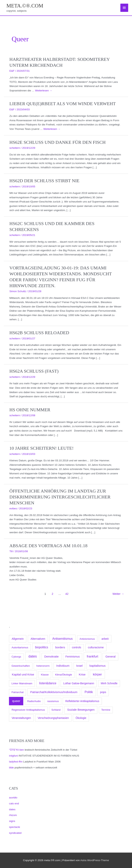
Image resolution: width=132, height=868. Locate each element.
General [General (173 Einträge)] (111, 657)
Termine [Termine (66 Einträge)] (106, 710)
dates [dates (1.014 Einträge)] (33, 656)
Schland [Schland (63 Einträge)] (56, 710)
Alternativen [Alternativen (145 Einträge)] (38, 639)
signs (12, 821)
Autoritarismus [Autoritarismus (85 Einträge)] (20, 647)
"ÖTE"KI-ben (16, 750)
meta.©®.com (25, 6)
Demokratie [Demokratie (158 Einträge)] (51, 657)
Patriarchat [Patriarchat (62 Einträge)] (17, 692)
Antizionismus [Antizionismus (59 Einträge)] (87, 639)
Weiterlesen (44, 91)
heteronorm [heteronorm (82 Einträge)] (43, 666)
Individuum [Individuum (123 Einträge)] (63, 666)
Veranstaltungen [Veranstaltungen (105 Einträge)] (21, 718)
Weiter (118, 594)
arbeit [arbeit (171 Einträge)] (105, 639)
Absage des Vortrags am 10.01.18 (48, 546)
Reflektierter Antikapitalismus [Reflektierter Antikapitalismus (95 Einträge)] (82, 701)
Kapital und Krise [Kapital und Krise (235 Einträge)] (23, 674)
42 (67, 594)
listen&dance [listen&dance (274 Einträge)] (48, 683)
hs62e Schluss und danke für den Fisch (57, 142)
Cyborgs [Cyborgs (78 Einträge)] (16, 657)
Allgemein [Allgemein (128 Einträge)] (18, 639)
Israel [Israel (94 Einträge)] (79, 666)
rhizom (13, 815)
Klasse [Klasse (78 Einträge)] (45, 675)
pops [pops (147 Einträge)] (103, 692)
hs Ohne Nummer (30, 410)
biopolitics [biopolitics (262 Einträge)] (42, 647)
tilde (11, 768)
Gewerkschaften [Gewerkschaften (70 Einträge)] (21, 666)
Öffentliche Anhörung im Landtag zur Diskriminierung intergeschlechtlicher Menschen (60, 497)
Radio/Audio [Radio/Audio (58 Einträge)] (34, 701)
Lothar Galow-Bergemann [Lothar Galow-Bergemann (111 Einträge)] (79, 683)
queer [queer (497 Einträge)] (16, 701)
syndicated (15, 833)
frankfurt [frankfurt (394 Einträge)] (93, 656)
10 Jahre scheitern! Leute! (41, 448)
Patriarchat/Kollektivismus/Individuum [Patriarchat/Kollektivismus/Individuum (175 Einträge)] (54, 692)
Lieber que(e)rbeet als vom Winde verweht (62, 104)
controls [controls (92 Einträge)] (76, 647)
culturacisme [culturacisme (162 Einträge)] (96, 647)
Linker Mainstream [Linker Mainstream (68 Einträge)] (22, 683)
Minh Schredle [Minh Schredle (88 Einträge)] (109, 683)
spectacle (14, 827)
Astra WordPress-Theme (95, 860)
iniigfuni (13, 756)
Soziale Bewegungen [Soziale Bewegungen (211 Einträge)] (81, 710)
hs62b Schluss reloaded (39, 333)
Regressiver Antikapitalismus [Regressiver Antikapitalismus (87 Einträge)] (28, 710)
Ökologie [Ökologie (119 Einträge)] (81, 718)
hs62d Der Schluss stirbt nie (44, 181)
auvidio (13, 798)
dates (12, 809)
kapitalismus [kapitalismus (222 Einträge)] (97, 666)
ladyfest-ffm (16, 762)
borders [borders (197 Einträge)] (60, 647)
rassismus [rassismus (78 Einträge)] (53, 701)
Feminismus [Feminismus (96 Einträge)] (73, 657)
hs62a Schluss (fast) (34, 371)
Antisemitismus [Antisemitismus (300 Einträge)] (62, 639)
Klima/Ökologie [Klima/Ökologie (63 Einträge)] (64, 675)
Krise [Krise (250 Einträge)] (82, 674)
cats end (14, 803)
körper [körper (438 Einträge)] (97, 674)
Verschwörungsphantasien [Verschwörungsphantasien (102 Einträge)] (53, 718)
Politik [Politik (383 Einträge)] (89, 692)
